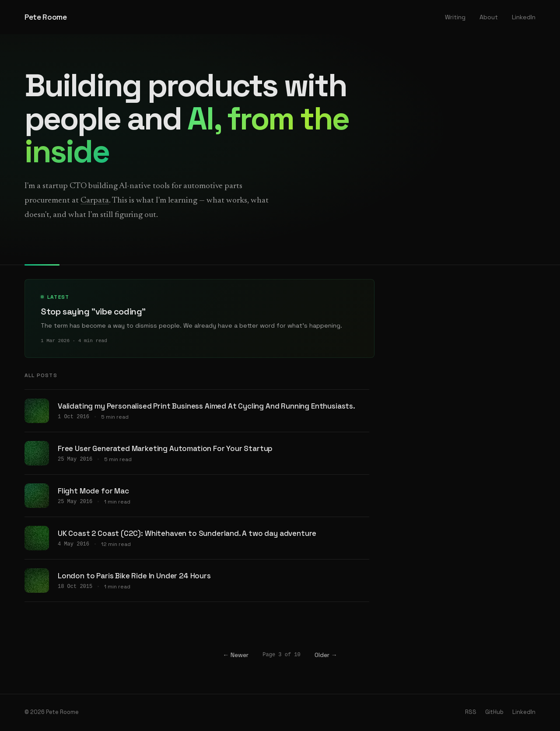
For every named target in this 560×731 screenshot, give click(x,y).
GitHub (494, 713)
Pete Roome (46, 17)
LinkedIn (524, 17)
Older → (326, 656)
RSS (471, 713)
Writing (455, 17)
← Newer (236, 656)
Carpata (95, 201)
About (489, 17)
